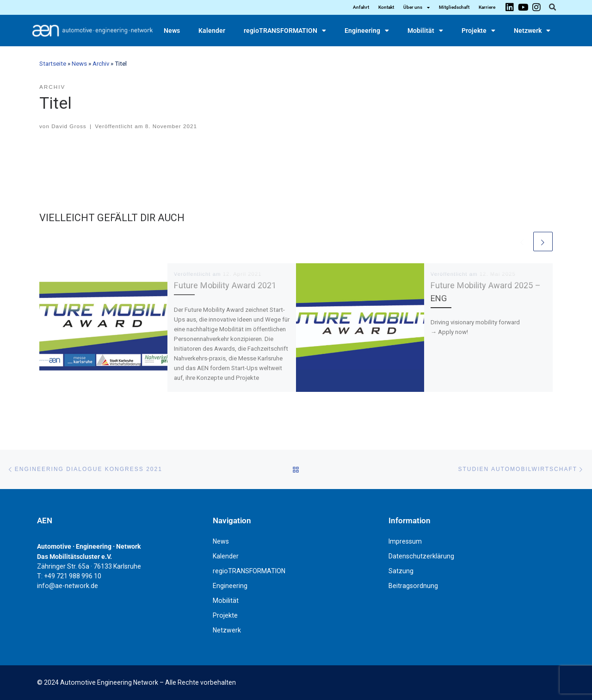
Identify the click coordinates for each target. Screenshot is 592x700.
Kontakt (386, 7)
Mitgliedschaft (454, 7)
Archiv (101, 64)
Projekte (478, 31)
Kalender (212, 31)
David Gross (69, 126)
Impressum (405, 541)
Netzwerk (532, 31)
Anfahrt (361, 7)
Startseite (53, 64)
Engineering (367, 31)
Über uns (416, 7)
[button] (552, 7)
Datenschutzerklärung (421, 556)
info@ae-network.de (68, 586)
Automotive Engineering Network (109, 682)
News (172, 31)
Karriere (487, 7)
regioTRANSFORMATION (285, 31)
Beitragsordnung (413, 586)
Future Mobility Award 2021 (225, 285)
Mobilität (425, 31)
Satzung (401, 571)
